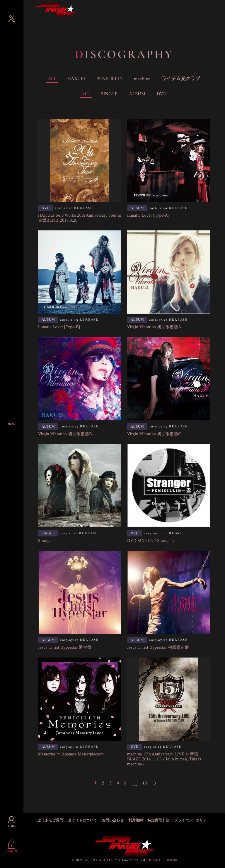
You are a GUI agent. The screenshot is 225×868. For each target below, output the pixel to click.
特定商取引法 (159, 821)
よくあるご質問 (51, 821)
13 (145, 783)
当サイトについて (82, 821)
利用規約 (136, 821)
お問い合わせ (113, 821)
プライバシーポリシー (192, 821)
